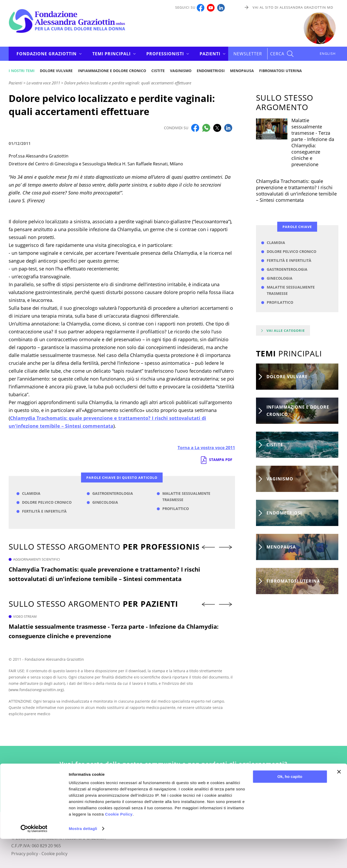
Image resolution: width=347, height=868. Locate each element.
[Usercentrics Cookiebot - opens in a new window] (34, 858)
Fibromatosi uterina (281, 71)
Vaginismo (181, 71)
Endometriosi (211, 71)
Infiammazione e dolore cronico (112, 71)
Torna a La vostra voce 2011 (206, 448)
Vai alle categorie (286, 330)
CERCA (277, 54)
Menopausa (242, 71)
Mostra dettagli (83, 858)
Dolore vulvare (56, 71)
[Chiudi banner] (339, 801)
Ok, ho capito (290, 806)
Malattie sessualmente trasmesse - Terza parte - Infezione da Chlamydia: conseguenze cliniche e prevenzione (114, 631)
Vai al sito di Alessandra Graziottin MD (293, 7)
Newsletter (248, 54)
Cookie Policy (119, 843)
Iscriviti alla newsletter (173, 789)
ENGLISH (328, 53)
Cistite (158, 71)
